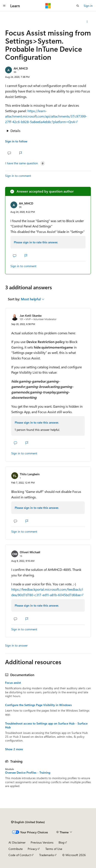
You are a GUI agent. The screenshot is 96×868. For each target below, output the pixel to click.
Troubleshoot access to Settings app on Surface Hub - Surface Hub (46, 725)
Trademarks (47, 855)
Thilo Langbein (30, 474)
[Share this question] (87, 22)
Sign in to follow (16, 141)
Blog (61, 842)
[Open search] (78, 6)
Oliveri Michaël (30, 552)
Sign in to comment (18, 176)
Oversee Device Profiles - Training (28, 773)
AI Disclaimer (17, 842)
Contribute (16, 849)
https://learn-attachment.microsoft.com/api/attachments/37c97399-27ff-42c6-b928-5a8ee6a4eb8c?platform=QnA (46, 116)
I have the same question (21, 163)
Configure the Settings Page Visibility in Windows (38, 705)
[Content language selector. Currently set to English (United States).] (28, 822)
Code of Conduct (20, 855)
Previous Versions (42, 842)
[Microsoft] (48, 6)
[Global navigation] (4, 6)
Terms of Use (54, 849)
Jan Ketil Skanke (31, 316)
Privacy (32, 849)
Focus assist (13, 683)
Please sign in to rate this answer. (36, 242)
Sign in (88, 6)
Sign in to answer (16, 645)
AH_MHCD (21, 68)
